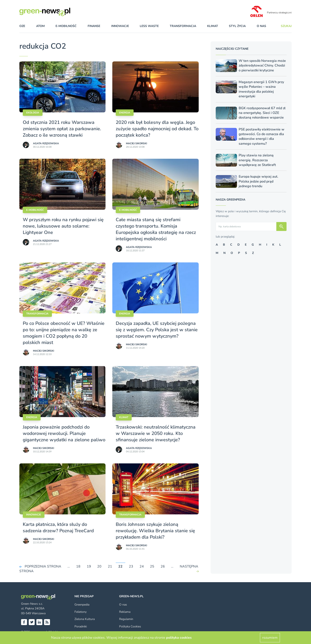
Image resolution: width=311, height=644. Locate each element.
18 (78, 566)
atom (40, 26)
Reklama (125, 612)
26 (163, 566)
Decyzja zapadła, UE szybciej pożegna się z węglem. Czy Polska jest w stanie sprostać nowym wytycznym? (157, 330)
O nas (261, 26)
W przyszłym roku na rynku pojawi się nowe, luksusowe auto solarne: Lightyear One (63, 226)
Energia (125, 113)
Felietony (81, 612)
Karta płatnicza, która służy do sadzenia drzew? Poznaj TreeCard (58, 528)
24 (142, 566)
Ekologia (33, 113)
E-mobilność (35, 210)
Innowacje (34, 515)
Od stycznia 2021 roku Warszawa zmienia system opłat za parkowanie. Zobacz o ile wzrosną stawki (62, 129)
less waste (149, 26)
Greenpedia (82, 605)
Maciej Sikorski (136, 143)
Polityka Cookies (130, 626)
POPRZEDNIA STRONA (43, 566)
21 (110, 566)
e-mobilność (66, 26)
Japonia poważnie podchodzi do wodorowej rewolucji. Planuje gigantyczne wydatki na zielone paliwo (64, 433)
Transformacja (37, 314)
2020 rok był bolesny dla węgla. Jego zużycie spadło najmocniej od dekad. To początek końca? (157, 129)
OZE (22, 26)
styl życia (237, 26)
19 (89, 566)
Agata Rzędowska (46, 143)
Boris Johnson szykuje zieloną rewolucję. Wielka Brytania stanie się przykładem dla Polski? (155, 531)
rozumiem (270, 638)
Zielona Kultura (85, 619)
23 (131, 566)
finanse (94, 26)
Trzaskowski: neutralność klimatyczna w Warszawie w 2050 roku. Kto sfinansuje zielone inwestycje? (156, 433)
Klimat (124, 417)
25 (152, 566)
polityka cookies (179, 638)
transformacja (183, 26)
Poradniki (81, 626)
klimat (213, 26)
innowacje (120, 26)
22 (120, 566)
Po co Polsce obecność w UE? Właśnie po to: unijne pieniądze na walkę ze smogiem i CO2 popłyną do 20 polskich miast (64, 333)
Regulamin (126, 619)
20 (99, 566)
